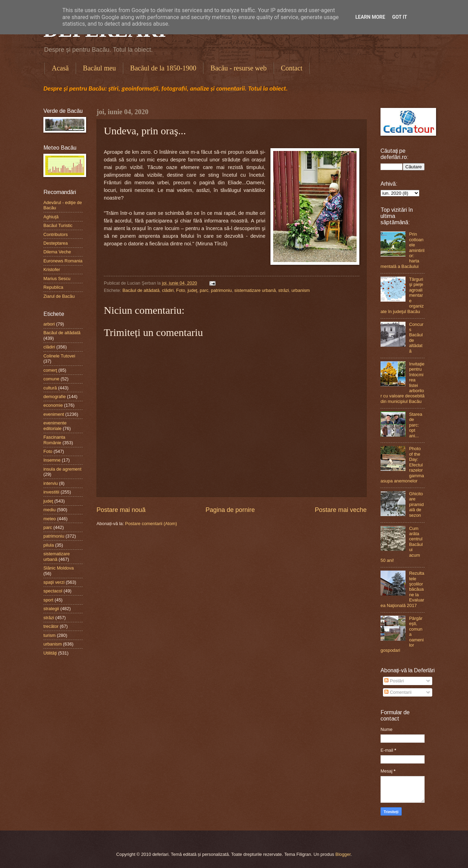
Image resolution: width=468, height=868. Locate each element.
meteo (50, 519)
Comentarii (398, 692)
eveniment (54, 414)
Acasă (60, 68)
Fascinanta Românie (54, 440)
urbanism (300, 290)
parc (204, 290)
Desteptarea (56, 243)
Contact (292, 68)
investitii (51, 492)
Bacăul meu (99, 68)
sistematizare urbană (255, 290)
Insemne (52, 460)
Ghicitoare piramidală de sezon (416, 504)
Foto (181, 290)
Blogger (343, 854)
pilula (49, 545)
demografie (55, 397)
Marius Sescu (57, 279)
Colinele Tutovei (59, 356)
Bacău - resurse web (239, 68)
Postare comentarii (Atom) (151, 524)
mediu (49, 510)
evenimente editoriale (55, 425)
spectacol (53, 591)
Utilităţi (50, 653)
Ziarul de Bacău (59, 296)
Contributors (56, 234)
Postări (394, 681)
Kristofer (52, 269)
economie (53, 405)
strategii (51, 609)
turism (49, 635)
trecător (51, 626)
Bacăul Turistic (58, 225)
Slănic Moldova (58, 568)
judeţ (192, 290)
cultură (50, 388)
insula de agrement (62, 469)
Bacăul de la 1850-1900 (163, 68)
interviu (51, 483)
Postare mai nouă (121, 510)
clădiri (168, 290)
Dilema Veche (57, 252)
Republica (53, 287)
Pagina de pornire (230, 510)
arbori (49, 324)
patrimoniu (222, 290)
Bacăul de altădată (141, 290)
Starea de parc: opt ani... (416, 425)
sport (48, 600)
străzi (283, 290)
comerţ (50, 370)
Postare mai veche (341, 510)
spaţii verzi (54, 582)
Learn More (370, 17)
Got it (399, 17)
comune (51, 379)
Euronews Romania (63, 261)
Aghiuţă (51, 217)
